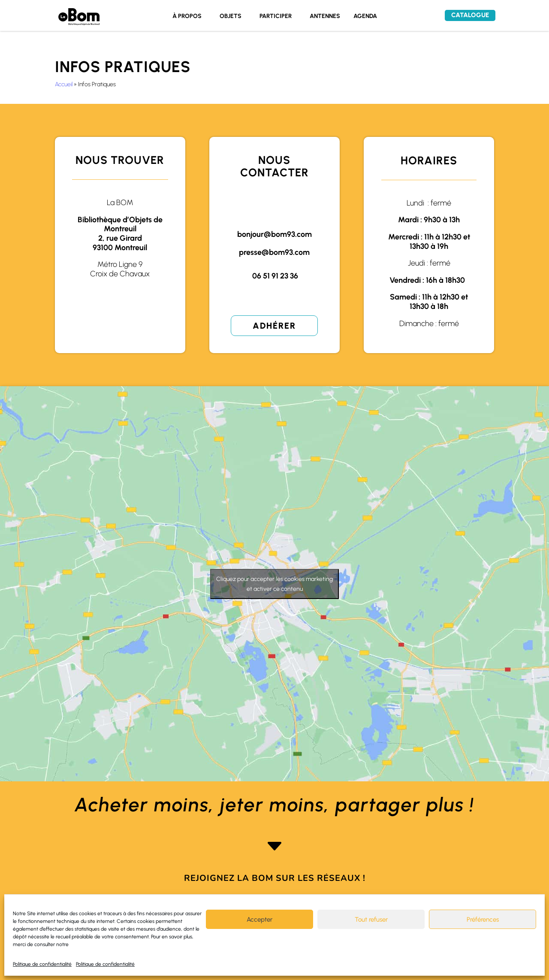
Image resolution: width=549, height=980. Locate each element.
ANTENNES (325, 17)
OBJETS (231, 17)
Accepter (259, 920)
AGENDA (365, 17)
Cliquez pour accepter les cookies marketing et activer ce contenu (274, 584)
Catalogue (470, 15)
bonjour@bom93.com (274, 234)
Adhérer (274, 326)
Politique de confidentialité (42, 964)
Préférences (483, 920)
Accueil (64, 84)
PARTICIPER (276, 17)
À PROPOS (187, 17)
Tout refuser (371, 920)
